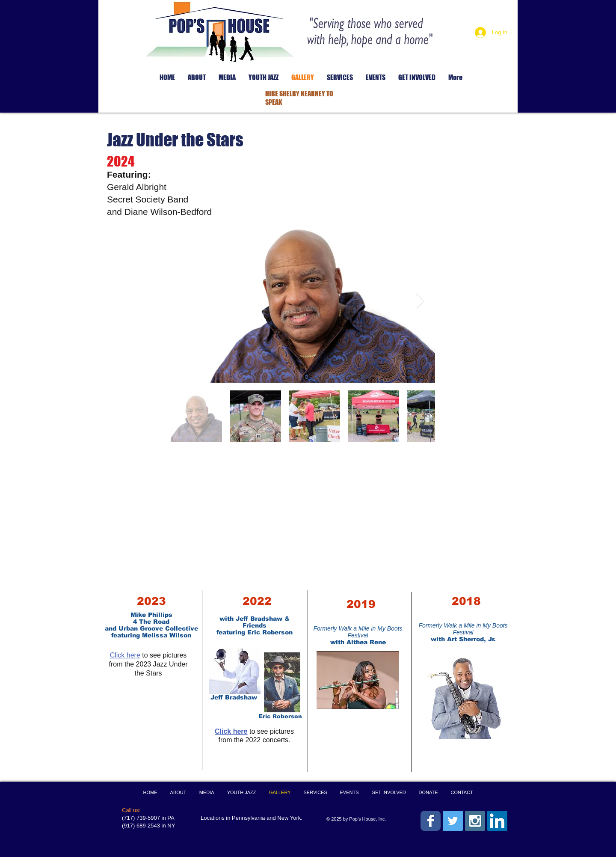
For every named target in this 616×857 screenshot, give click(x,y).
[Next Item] (420, 301)
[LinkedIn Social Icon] (497, 821)
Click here (125, 655)
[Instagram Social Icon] (475, 821)
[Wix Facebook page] (431, 821)
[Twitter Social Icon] (453, 821)
